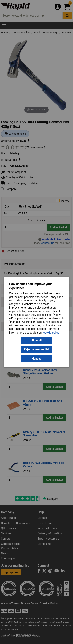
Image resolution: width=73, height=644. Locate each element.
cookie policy (51, 333)
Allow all (36, 340)
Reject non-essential (36, 349)
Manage (36, 359)
